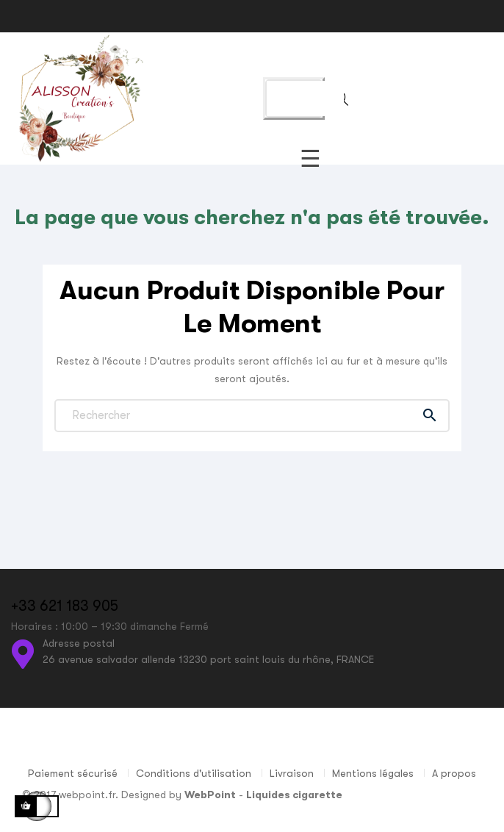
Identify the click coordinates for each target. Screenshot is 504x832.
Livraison (292, 773)
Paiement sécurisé (73, 773)
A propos (454, 773)
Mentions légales (373, 773)
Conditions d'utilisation (194, 773)
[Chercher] (252, 416)
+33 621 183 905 (65, 606)
